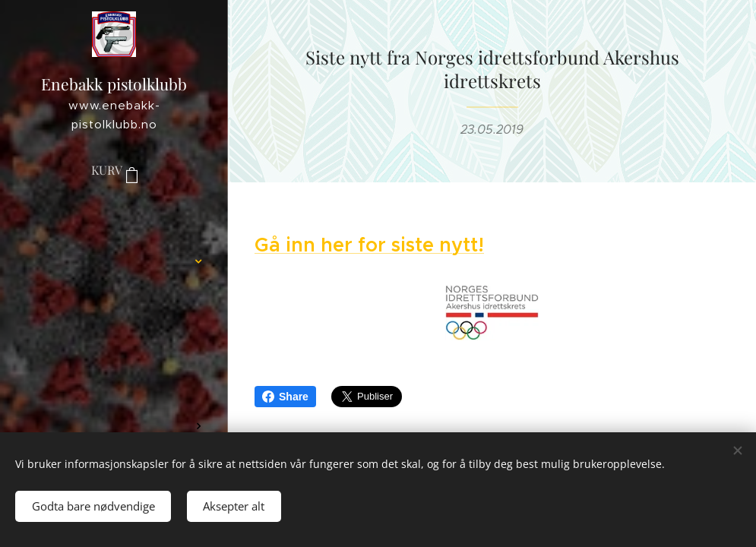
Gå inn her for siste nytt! (369, 245)
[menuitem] (114, 216)
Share (285, 397)
